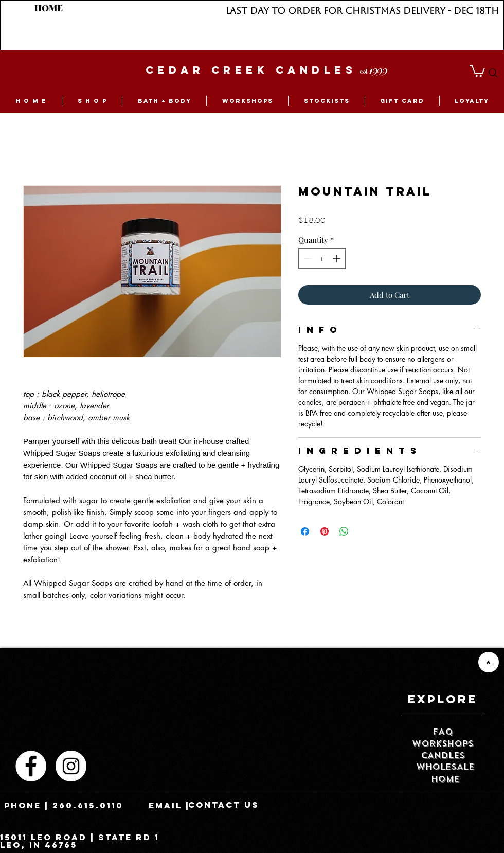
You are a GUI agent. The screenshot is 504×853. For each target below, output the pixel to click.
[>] (489, 662)
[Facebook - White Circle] (31, 766)
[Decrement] (307, 259)
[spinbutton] (322, 259)
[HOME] (49, 8)
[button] (477, 70)
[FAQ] (443, 732)
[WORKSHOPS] (443, 744)
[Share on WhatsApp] (344, 531)
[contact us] (224, 805)
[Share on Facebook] (305, 531)
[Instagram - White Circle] (71, 766)
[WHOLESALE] (445, 767)
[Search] (493, 73)
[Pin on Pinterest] (325, 531)
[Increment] (338, 259)
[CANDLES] (443, 756)
